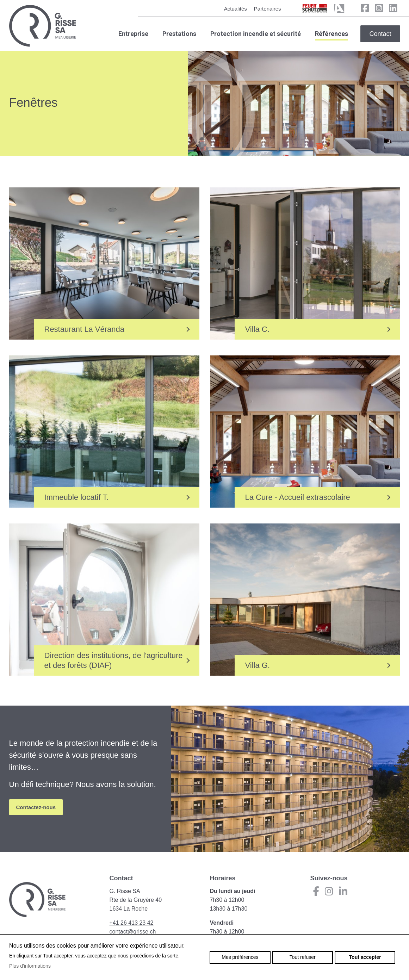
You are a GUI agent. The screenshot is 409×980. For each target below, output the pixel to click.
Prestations (179, 34)
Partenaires (268, 9)
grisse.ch (43, 26)
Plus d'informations (30, 966)
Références (331, 34)
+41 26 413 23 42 (132, 923)
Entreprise (133, 34)
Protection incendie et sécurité (256, 34)
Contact (380, 34)
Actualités (236, 9)
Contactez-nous (36, 807)
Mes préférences (240, 957)
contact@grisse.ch (133, 932)
